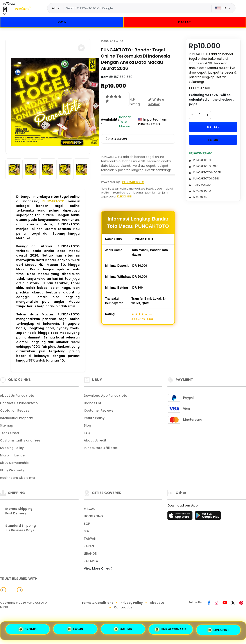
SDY (87, 531)
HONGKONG (93, 516)
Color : (116, 139)
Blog (87, 425)
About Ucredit (95, 440)
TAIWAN (90, 539)
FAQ (87, 433)
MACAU (90, 509)
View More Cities (98, 568)
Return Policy (94, 418)
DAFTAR (184, 22)
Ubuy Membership (14, 463)
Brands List (92, 403)
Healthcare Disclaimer (18, 478)
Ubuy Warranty (12, 470)
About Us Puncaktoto (17, 396)
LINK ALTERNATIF (171, 630)
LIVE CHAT (218, 630)
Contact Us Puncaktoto (19, 403)
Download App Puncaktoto (106, 396)
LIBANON (91, 554)
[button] (81, 48)
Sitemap (7, 425)
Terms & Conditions (97, 603)
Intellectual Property (16, 418)
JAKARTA (91, 561)
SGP (87, 524)
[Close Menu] (5, 9)
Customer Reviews (99, 411)
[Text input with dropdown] (137, 8)
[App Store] (181, 517)
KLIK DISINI (124, 196)
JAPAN (89, 546)
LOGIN (62, 22)
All (54, 8)
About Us (157, 603)
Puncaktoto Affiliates (101, 448)
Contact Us (123, 607)
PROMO (28, 629)
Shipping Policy (12, 448)
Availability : (110, 122)
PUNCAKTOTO (53, 201)
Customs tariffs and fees (20, 440)
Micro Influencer (13, 455)
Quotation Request (15, 411)
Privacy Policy (132, 603)
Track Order (10, 433)
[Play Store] (208, 517)
